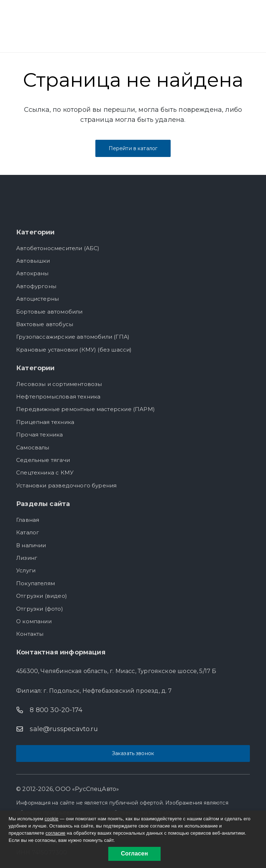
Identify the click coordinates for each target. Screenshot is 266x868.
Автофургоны (36, 286)
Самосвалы (33, 447)
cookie (51, 819)
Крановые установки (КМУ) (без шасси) (74, 350)
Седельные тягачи (43, 460)
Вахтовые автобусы (45, 324)
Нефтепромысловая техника (58, 397)
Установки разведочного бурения (66, 485)
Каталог (28, 532)
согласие (56, 833)
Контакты (30, 634)
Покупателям (35, 583)
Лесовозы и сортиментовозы (59, 384)
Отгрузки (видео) (42, 596)
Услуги (26, 570)
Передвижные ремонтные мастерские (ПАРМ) (85, 409)
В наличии (31, 545)
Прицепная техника (45, 422)
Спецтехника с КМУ (45, 473)
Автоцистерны (37, 299)
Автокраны (32, 273)
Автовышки (33, 261)
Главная (28, 520)
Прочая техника (40, 435)
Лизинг (27, 558)
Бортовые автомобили (49, 312)
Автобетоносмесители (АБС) (58, 248)
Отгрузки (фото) (40, 609)
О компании (34, 621)
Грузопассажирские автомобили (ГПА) (73, 337)
